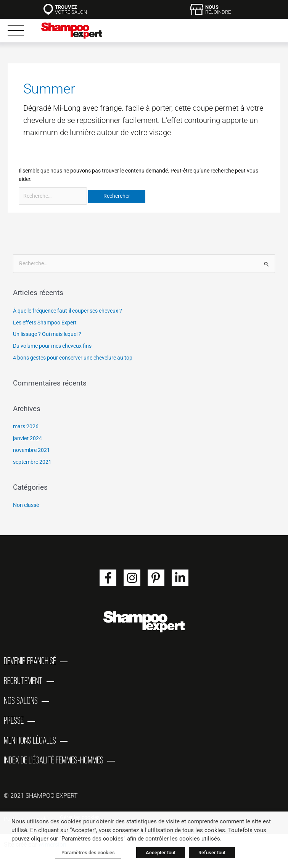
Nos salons (21, 700)
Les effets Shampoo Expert (45, 323)
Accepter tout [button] (161, 853)
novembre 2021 (31, 450)
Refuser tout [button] (212, 853)
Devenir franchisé (30, 661)
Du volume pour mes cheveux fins (52, 346)
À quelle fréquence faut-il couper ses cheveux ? (68, 311)
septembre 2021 (32, 462)
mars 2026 (26, 426)
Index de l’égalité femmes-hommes (54, 760)
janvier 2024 (27, 438)
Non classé (26, 505)
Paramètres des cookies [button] (88, 853)
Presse (14, 720)
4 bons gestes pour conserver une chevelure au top (73, 358)
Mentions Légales (30, 740)
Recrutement (23, 681)
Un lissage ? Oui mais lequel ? (47, 334)
